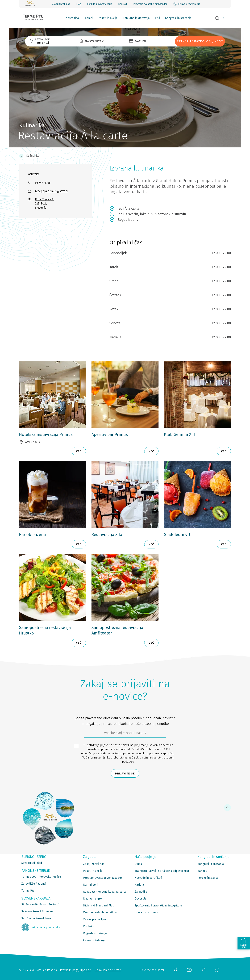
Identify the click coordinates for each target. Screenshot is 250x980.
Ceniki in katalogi (94, 940)
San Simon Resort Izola (36, 918)
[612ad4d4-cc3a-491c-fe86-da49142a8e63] (125, 734)
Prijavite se (125, 774)
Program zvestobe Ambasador (150, 4)
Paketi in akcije (108, 18)
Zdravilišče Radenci (34, 884)
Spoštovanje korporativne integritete (158, 906)
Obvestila (141, 899)
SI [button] (224, 18)
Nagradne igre (92, 899)
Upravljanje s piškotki (108, 970)
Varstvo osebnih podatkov (100, 912)
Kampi (89, 18)
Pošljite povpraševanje (100, 4)
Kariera (139, 885)
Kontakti (123, 4)
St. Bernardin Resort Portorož (40, 904)
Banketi (202, 871)
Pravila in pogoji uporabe (76, 970)
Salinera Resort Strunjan (37, 911)
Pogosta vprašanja (95, 933)
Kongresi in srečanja (178, 18)
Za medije (141, 892)
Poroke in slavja (208, 878)
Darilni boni (91, 885)
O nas (138, 864)
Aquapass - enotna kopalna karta (105, 892)
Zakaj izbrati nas (61, 4)
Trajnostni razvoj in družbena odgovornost (162, 871)
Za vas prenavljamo (96, 919)
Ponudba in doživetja (136, 18)
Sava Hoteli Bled (32, 863)
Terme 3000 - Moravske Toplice (41, 877)
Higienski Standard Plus (99, 906)
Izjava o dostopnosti (147, 912)
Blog (78, 4)
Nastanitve (73, 18)
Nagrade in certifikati (148, 878)
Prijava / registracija (187, 4)
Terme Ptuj (28, 891)
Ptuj (157, 18)
